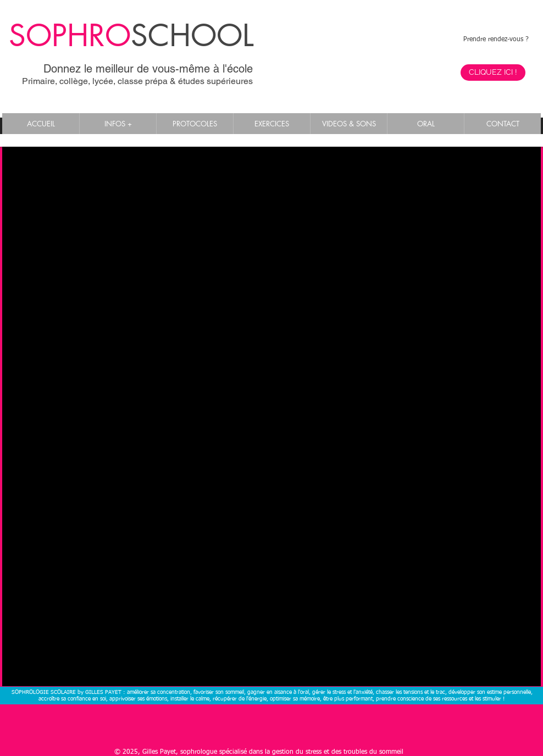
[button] (118, 124)
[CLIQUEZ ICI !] (493, 73)
